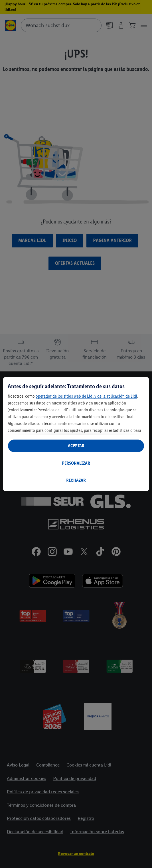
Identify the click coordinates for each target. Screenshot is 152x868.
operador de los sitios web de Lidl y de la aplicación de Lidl (86, 396)
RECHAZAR (76, 480)
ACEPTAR (76, 446)
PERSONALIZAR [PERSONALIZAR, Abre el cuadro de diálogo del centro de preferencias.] (76, 463)
